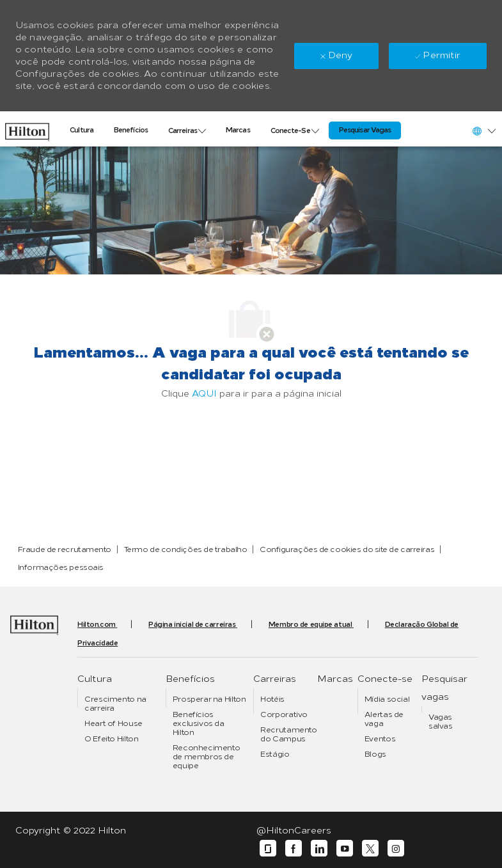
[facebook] (294, 848)
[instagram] (396, 848)
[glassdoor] (268, 848)
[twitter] (370, 848)
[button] (483, 131)
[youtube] (345, 848)
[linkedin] (319, 848)
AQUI (204, 394)
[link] (27, 129)
